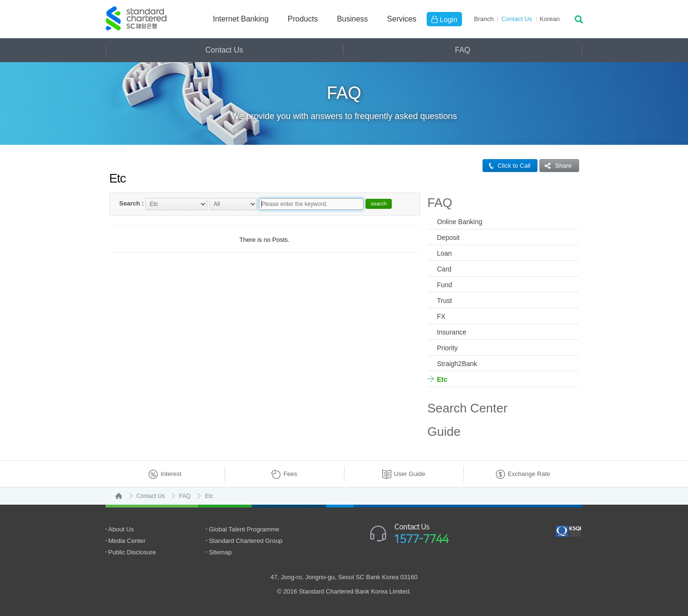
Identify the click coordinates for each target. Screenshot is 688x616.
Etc (442, 379)
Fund (445, 285)
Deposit (448, 238)
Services (402, 19)
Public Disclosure (132, 552)
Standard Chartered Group (246, 541)
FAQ (462, 50)
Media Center (127, 541)
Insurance (452, 332)
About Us (121, 529)
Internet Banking (241, 19)
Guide (444, 432)
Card (444, 269)
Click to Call (507, 166)
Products (303, 19)
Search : (132, 203)
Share (556, 166)
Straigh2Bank (457, 364)
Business (352, 19)
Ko (550, 19)
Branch (484, 19)
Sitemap (220, 552)
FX (441, 316)
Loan (445, 253)
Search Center (468, 408)
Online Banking (460, 222)
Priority (448, 348)
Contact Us (516, 19)
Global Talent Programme (244, 529)
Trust (445, 301)
